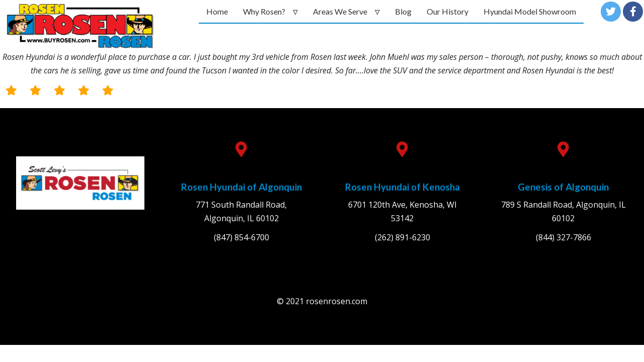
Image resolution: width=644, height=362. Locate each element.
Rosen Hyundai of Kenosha (403, 187)
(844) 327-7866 (563, 237)
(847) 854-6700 (242, 237)
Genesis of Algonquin (563, 187)
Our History (448, 11)
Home (217, 11)
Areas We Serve (340, 11)
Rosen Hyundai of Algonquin (242, 187)
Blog (403, 11)
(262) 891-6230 (403, 237)
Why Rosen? (264, 11)
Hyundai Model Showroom (530, 11)
